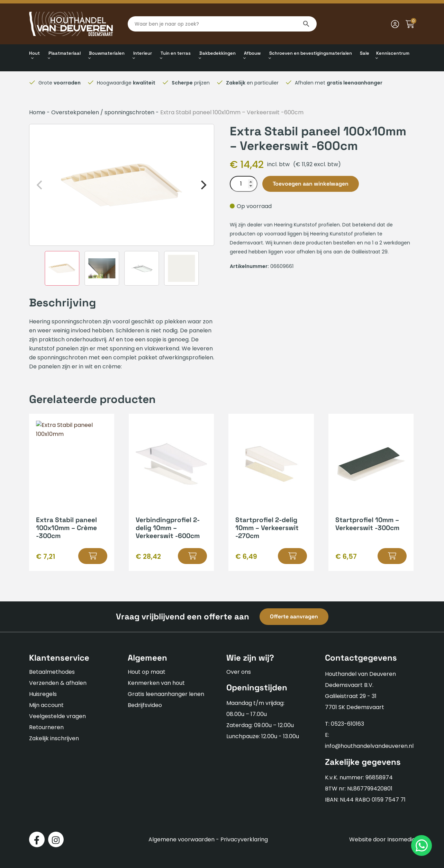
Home (37, 112)
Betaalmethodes (52, 672)
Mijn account (46, 705)
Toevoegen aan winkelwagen (311, 184)
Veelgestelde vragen (57, 716)
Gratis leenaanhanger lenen (166, 694)
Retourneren (46, 727)
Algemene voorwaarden (182, 839)
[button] (93, 556)
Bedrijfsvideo (145, 705)
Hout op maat (147, 672)
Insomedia (401, 839)
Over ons (239, 672)
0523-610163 (347, 724)
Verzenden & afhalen (58, 683)
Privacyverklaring (244, 839)
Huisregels (43, 694)
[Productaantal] (244, 184)
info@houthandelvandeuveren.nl (369, 746)
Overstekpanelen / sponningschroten (103, 112)
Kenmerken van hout (156, 683)
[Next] (203, 185)
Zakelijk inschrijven (54, 738)
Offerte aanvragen (294, 616)
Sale (365, 53)
